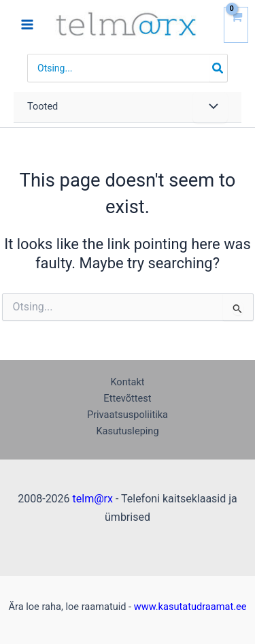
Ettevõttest (127, 398)
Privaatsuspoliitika (128, 415)
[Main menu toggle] (27, 25)
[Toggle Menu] (210, 108)
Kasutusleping (127, 431)
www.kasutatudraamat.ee (190, 607)
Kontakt (127, 382)
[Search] (218, 68)
